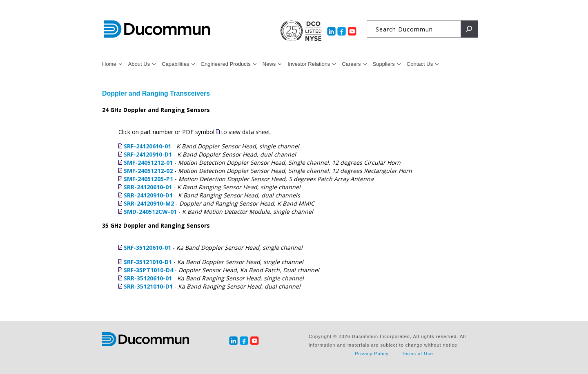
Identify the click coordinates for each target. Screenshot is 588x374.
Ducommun (157, 29)
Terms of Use (418, 354)
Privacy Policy (372, 354)
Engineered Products (226, 64)
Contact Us (420, 64)
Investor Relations (309, 64)
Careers (351, 64)
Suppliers (384, 64)
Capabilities (175, 64)
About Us (139, 64)
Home (109, 64)
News (269, 64)
